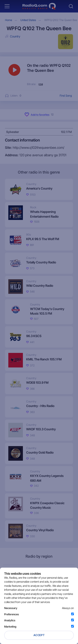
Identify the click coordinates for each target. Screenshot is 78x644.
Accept (39, 635)
